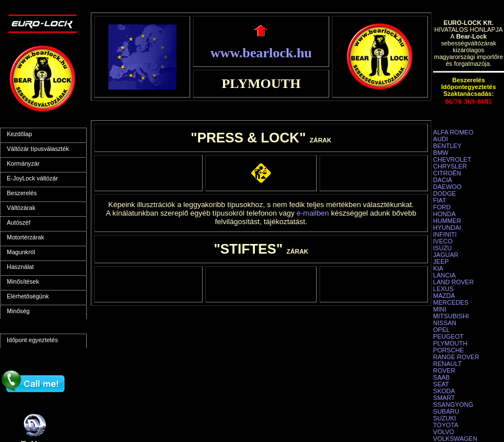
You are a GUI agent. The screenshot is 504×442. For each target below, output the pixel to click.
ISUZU (442, 248)
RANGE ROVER (456, 357)
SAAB (441, 377)
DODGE (444, 193)
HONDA (444, 214)
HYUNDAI (447, 228)
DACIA (443, 180)
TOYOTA (446, 425)
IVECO (443, 241)
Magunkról (21, 252)
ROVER (444, 371)
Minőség (18, 311)
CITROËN (447, 173)
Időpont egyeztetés (32, 340)
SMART (444, 398)
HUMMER (447, 221)
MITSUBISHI (451, 316)
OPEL (441, 330)
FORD (442, 207)
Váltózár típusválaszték (38, 149)
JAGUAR (446, 255)
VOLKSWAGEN (455, 439)
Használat (20, 267)
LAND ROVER (453, 282)
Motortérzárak (26, 237)
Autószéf (18, 222)
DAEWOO (447, 187)
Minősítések (23, 281)
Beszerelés (22, 193)
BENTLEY (447, 146)
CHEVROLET (452, 159)
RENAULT (448, 364)
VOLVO (444, 432)
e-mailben (313, 213)
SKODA (444, 391)
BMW (441, 153)
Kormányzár (23, 163)
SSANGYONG (453, 405)
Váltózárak (21, 208)
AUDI (440, 139)
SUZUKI (444, 418)
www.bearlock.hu (261, 53)
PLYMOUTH (450, 343)
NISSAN (445, 323)
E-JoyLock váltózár (32, 178)
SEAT (441, 384)
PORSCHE (448, 350)
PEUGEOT (448, 336)
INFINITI (445, 234)
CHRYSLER (450, 166)
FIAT (440, 200)
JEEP (441, 262)
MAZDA (444, 296)
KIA (438, 268)
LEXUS (443, 289)
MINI (440, 309)
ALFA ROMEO (453, 132)
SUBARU (446, 411)
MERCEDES (451, 302)
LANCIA (444, 275)
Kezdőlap (19, 134)
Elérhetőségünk (28, 296)
